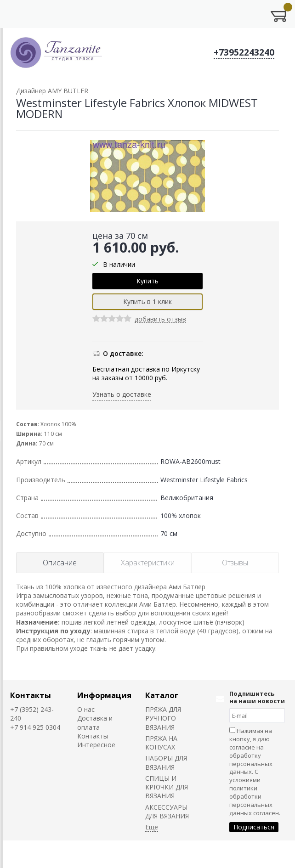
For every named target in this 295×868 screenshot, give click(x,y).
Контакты (31, 695)
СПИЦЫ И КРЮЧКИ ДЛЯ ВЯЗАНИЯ (167, 787)
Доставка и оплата (95, 722)
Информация (104, 695)
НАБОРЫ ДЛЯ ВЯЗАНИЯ (166, 762)
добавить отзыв (160, 319)
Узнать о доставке (122, 394)
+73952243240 (244, 52)
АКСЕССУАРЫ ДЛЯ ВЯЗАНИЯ (167, 812)
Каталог (162, 695)
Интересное (96, 745)
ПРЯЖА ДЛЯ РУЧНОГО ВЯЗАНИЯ (163, 718)
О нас (86, 709)
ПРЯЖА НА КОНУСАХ (161, 743)
